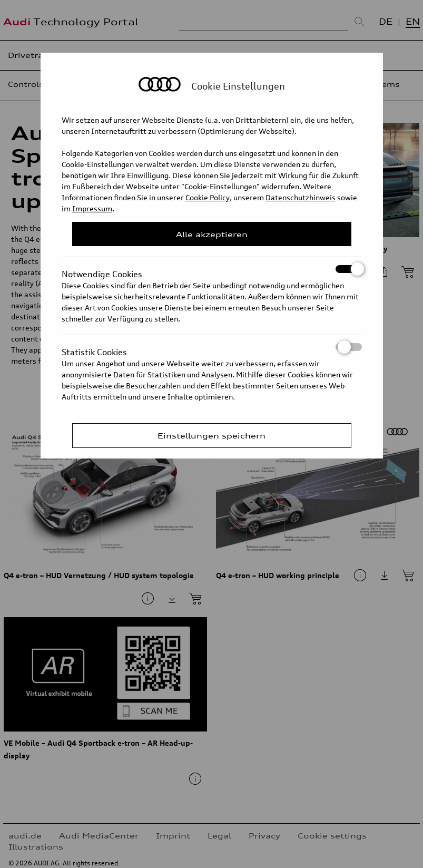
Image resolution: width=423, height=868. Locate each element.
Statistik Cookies (212, 347)
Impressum (92, 208)
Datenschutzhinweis (301, 197)
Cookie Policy (208, 197)
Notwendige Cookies (212, 269)
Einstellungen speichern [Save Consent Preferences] (211, 436)
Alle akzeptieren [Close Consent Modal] (212, 234)
